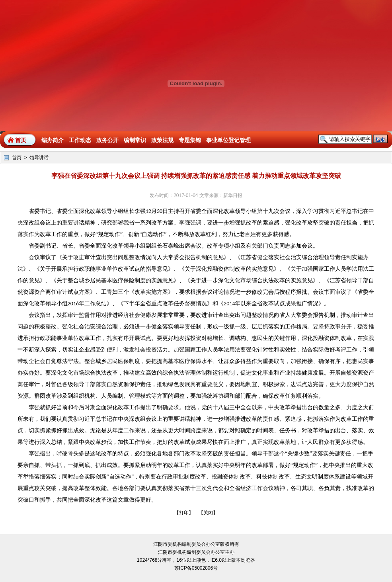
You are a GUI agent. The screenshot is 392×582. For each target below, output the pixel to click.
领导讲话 (39, 158)
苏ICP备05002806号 (196, 568)
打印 (184, 513)
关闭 (208, 513)
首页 (21, 140)
